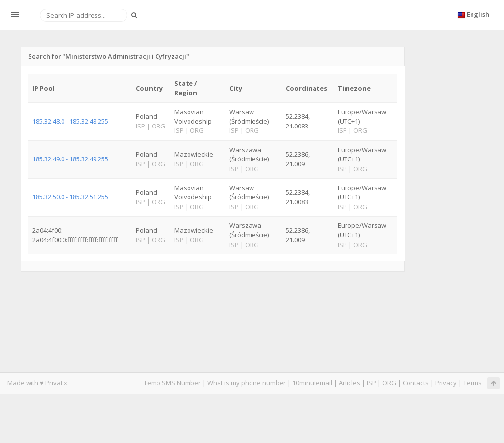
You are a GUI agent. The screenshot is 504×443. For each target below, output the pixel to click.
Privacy (446, 383)
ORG (389, 383)
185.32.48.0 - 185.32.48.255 (70, 121)
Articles (349, 383)
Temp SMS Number (172, 383)
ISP (371, 383)
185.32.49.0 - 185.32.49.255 (70, 159)
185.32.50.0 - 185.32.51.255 (70, 197)
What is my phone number (247, 383)
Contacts (416, 383)
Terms (472, 383)
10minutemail (312, 383)
